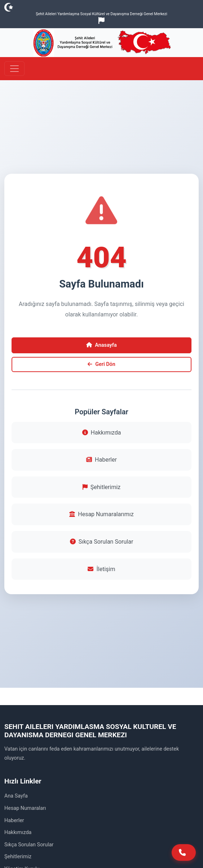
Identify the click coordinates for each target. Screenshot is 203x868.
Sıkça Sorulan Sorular (102, 542)
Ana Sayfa (16, 796)
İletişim (101, 569)
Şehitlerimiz (101, 487)
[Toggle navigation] (14, 69)
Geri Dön (101, 364)
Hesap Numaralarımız (101, 514)
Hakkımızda (102, 433)
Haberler (101, 460)
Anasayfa (101, 345)
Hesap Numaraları (25, 808)
